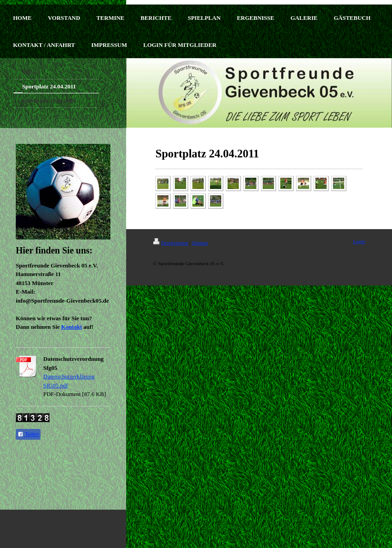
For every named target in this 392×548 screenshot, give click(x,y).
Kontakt (72, 327)
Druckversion (171, 243)
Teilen (28, 434)
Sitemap (200, 243)
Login (359, 241)
